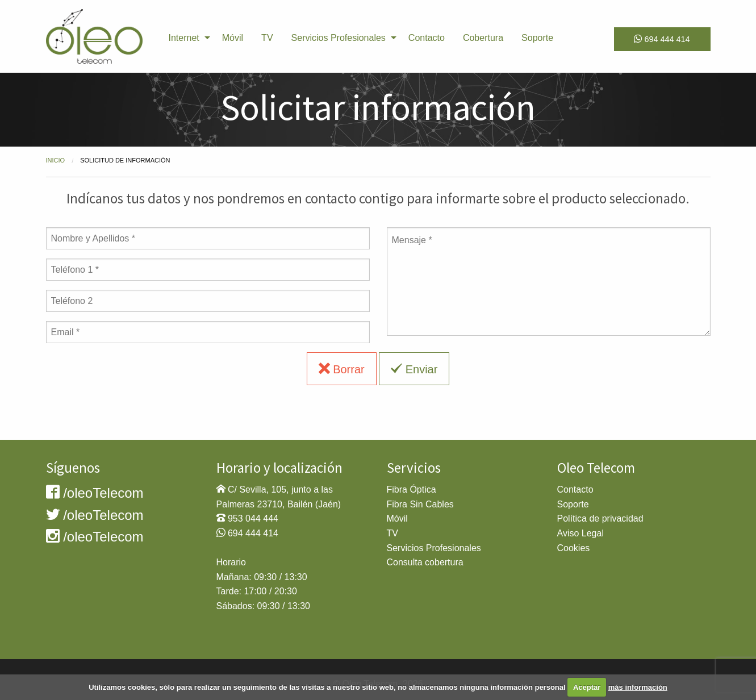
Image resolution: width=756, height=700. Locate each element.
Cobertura (483, 38)
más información (638, 687)
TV (267, 38)
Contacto (427, 38)
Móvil (233, 38)
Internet (184, 38)
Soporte (537, 38)
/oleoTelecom (95, 493)
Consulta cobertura (425, 562)
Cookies (574, 548)
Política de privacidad (600, 518)
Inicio (56, 160)
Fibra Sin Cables (420, 504)
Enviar (414, 369)
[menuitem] (186, 38)
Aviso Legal (580, 533)
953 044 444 (253, 518)
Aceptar (587, 687)
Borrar (342, 369)
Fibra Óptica (412, 489)
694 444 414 (662, 39)
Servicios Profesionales (339, 38)
